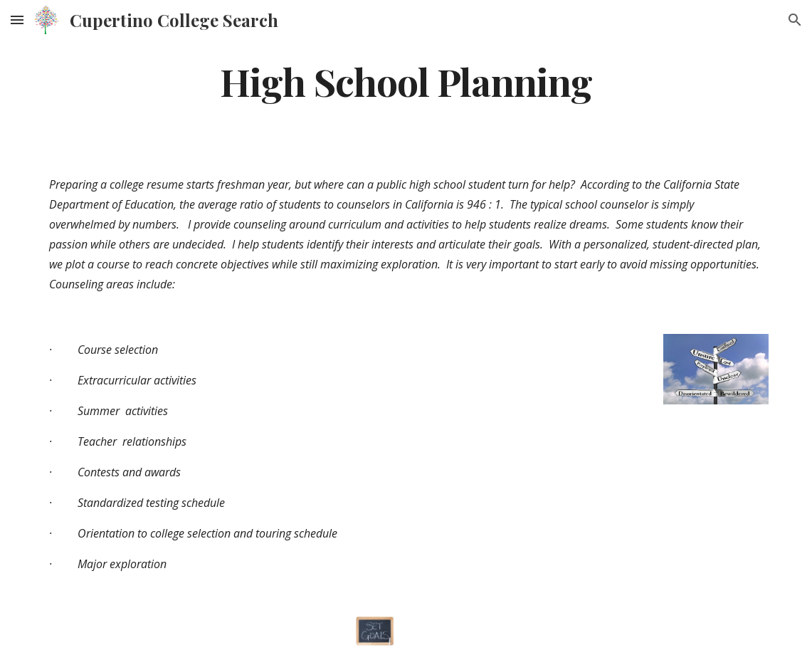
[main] (406, 81)
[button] (17, 20)
